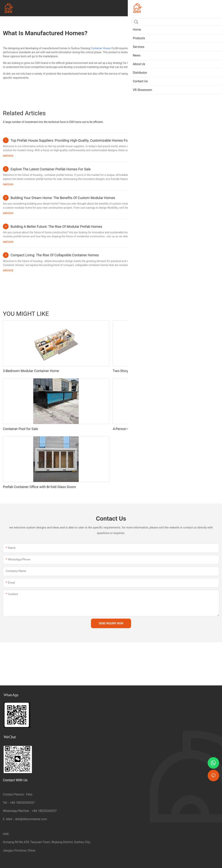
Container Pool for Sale (20, 429)
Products (212, 314)
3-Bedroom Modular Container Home (31, 371)
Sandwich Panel (193, 314)
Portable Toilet (171, 314)
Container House (101, 48)
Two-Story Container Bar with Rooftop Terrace (148, 371)
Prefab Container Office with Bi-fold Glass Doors (39, 487)
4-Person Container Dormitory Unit (139, 429)
